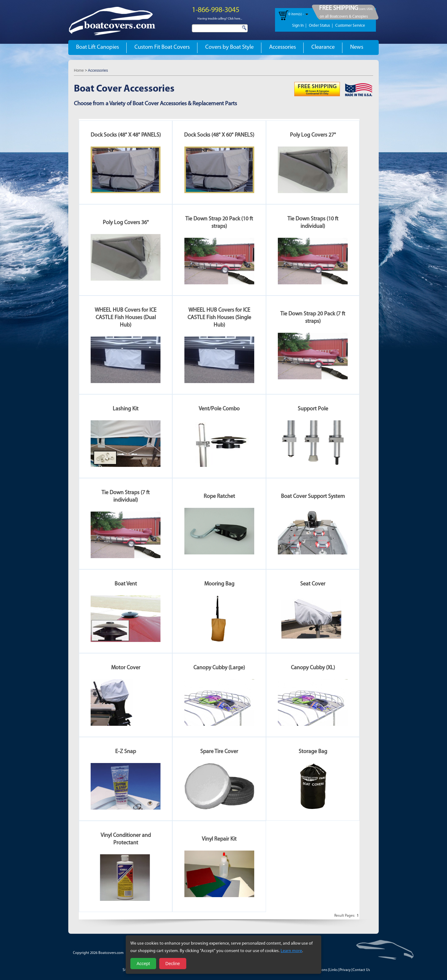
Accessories (282, 47)
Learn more (291, 951)
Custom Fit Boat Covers (162, 47)
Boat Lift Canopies (97, 47)
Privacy (345, 970)
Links (334, 970)
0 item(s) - (296, 14)
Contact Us (361, 970)
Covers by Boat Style (229, 47)
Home (79, 70)
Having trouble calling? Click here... (220, 19)
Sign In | (299, 26)
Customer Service (350, 26)
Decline (173, 964)
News (357, 47)
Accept (143, 964)
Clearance (323, 47)
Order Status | (321, 26)
